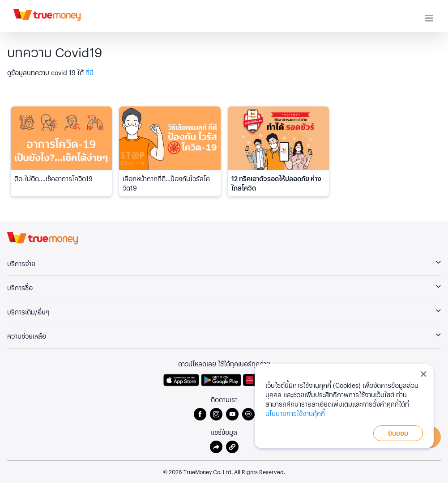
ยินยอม (398, 433)
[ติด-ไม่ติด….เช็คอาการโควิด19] (61, 138)
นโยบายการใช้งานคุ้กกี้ (295, 413)
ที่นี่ (90, 72)
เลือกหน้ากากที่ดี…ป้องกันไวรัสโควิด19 (166, 183)
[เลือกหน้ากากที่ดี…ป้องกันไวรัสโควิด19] (170, 138)
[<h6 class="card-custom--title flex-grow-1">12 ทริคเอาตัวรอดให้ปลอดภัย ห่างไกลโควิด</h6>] (278, 138)
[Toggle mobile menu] (430, 18)
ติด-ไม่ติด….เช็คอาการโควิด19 (53, 178)
